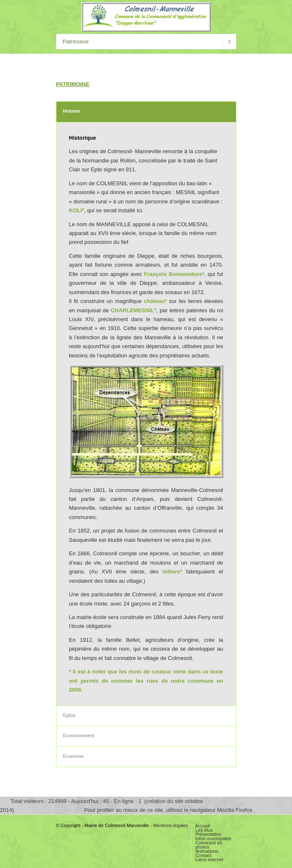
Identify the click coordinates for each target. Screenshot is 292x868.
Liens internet (209, 860)
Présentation (209, 834)
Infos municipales (213, 838)
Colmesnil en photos (209, 845)
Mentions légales (170, 825)
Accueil (202, 826)
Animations (207, 851)
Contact (204, 855)
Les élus (204, 830)
